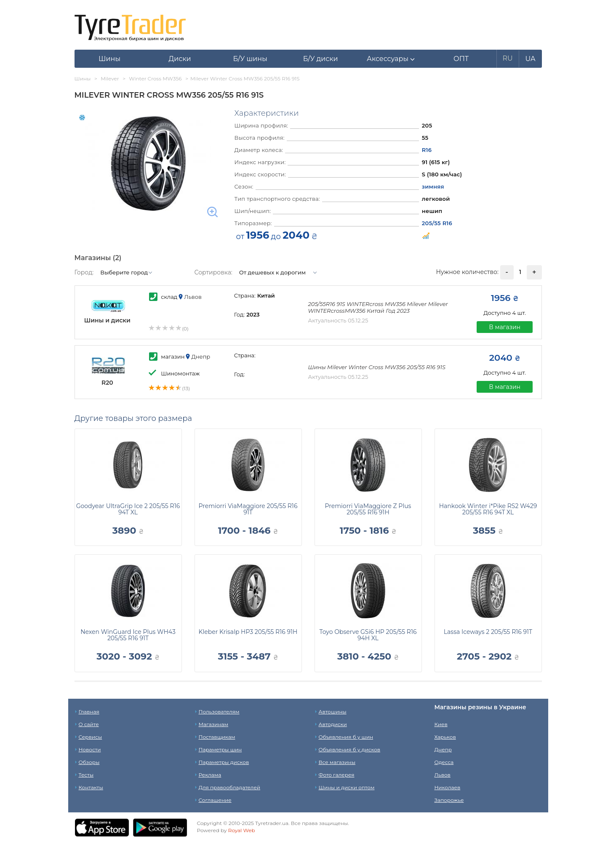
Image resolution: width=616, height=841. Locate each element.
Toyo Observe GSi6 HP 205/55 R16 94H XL (368, 635)
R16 (427, 150)
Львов (443, 775)
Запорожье (449, 800)
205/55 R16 (437, 223)
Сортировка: (213, 272)
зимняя (433, 186)
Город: (84, 272)
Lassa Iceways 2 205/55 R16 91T (488, 632)
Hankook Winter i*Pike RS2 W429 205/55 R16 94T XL (488, 509)
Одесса (444, 762)
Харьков (445, 737)
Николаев (448, 787)
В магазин (505, 327)
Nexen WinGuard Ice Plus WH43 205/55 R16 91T (128, 635)
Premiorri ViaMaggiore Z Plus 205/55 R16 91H (368, 509)
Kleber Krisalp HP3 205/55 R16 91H (248, 632)
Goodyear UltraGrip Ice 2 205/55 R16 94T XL (128, 509)
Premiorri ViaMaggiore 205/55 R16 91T (248, 509)
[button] (391, 59)
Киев (441, 724)
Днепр (443, 749)
